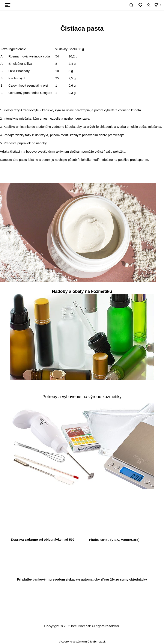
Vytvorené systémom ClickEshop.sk (82, 642)
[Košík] (159, 5)
